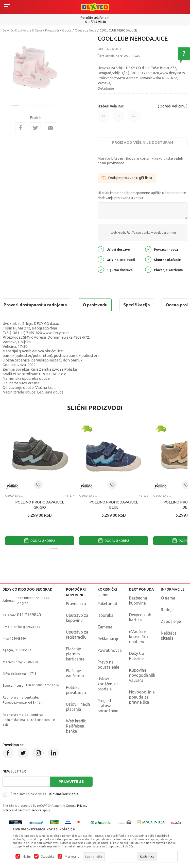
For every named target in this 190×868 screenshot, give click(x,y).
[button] (38, 485)
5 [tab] (56, 105)
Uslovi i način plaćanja (78, 707)
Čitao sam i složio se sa (44, 794)
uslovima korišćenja (63, 794)
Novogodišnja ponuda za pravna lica (142, 697)
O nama (168, 598)
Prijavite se (71, 782)
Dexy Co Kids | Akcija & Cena (22, 30)
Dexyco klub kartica (140, 617)
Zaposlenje (171, 621)
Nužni (27, 857)
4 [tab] (46, 105)
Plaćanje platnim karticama (75, 654)
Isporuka (105, 615)
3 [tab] (36, 105)
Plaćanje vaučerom (75, 673)
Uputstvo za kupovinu (77, 618)
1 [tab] (15, 105)
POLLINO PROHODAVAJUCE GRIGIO (40, 505)
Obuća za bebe (86, 30)
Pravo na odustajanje (108, 665)
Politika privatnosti (76, 690)
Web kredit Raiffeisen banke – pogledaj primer (143, 233)
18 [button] (103, 118)
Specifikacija (137, 305)
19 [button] (119, 118)
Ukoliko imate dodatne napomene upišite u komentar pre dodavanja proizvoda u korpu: (142, 195)
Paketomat (107, 604)
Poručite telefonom (95, 18)
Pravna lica (76, 604)
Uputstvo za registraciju (77, 635)
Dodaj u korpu (40, 541)
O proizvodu (95, 305)
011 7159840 (29, 615)
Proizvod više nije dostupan (142, 142)
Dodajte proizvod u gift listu (127, 178)
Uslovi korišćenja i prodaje (108, 684)
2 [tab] (25, 105)
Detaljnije (106, 88)
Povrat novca (110, 650)
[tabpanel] (36, 69)
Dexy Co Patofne (137, 656)
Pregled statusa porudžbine (108, 706)
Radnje (167, 610)
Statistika (48, 857)
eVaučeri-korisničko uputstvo (139, 637)
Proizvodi (52, 30)
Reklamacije (108, 639)
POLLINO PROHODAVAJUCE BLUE (114, 505)
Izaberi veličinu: (111, 106)
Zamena (105, 627)
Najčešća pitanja (169, 636)
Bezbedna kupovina (138, 601)
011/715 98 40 (96, 22)
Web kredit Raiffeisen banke (76, 726)
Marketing (72, 857)
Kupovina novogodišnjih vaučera (142, 675)
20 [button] (134, 118)
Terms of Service (30, 810)
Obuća (67, 30)
